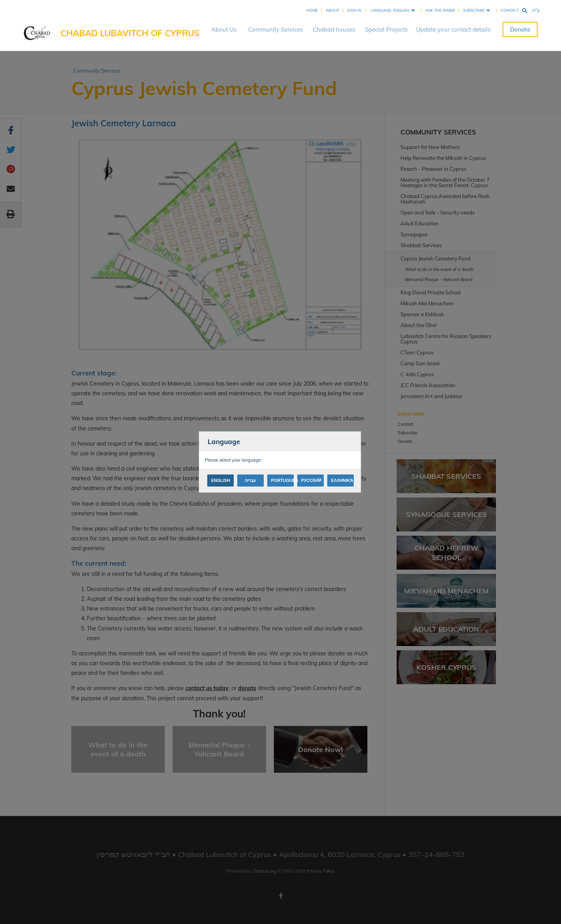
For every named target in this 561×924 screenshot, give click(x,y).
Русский (311, 480)
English (221, 480)
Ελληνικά (342, 480)
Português (282, 480)
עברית (251, 480)
